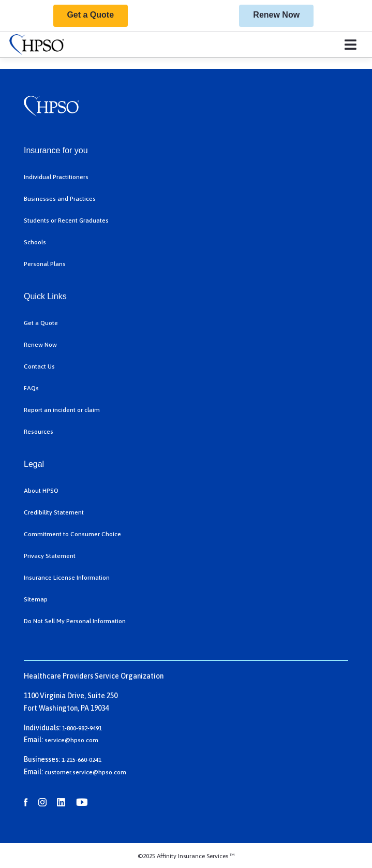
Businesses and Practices (60, 199)
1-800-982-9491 (82, 728)
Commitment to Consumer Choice (72, 534)
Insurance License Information (67, 578)
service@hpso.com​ (71, 740)
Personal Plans (45, 264)
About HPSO (41, 491)
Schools (35, 242)
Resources (39, 432)
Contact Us (39, 366)
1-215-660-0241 (81, 760)
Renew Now (276, 15)
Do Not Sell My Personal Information (75, 621)
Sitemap (36, 599)
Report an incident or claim (62, 410)
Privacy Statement (50, 556)
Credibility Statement (54, 512)
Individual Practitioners (56, 177)
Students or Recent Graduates (66, 220)
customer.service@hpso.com (85, 772)
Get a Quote (90, 15)
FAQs (31, 388)
